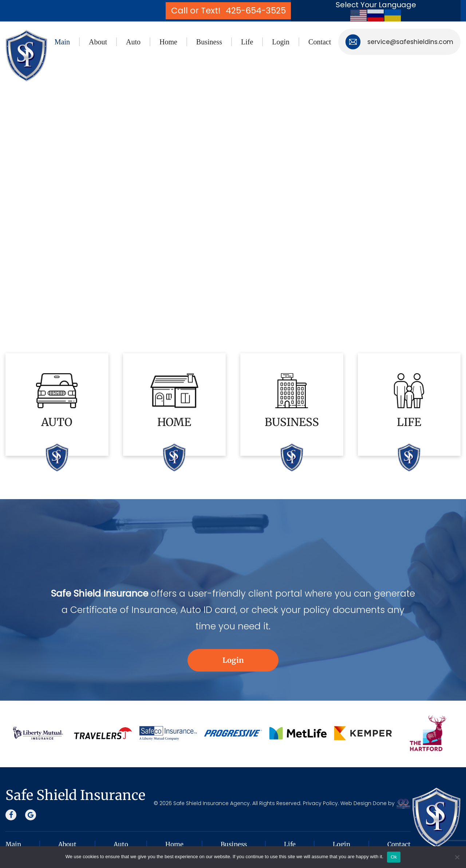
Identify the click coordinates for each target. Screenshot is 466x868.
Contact (320, 42)
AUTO (57, 422)
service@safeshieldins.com (410, 42)
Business (209, 42)
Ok (394, 857)
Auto (133, 42)
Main (62, 42)
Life (247, 42)
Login (281, 42)
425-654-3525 (256, 11)
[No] (457, 857)
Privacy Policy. (321, 803)
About (98, 42)
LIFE (409, 422)
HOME (174, 422)
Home (168, 42)
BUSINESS (292, 422)
